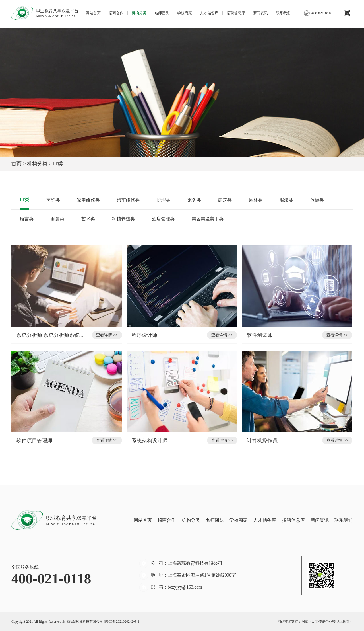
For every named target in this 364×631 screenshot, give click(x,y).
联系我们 (283, 13)
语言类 (27, 219)
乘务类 (194, 200)
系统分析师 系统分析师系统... (50, 335)
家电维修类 (88, 200)
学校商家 (185, 13)
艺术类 (88, 219)
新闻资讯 (260, 13)
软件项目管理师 (35, 441)
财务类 (57, 219)
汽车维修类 (128, 200)
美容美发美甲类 (208, 219)
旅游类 (317, 200)
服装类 (286, 200)
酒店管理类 (163, 219)
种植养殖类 (123, 219)
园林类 (256, 200)
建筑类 (225, 200)
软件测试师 (260, 335)
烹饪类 (53, 200)
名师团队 (162, 13)
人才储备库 (209, 13)
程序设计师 (145, 335)
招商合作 (116, 13)
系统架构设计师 (150, 441)
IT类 (25, 199)
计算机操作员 (263, 441)
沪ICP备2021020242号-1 (122, 622)
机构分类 (139, 13)
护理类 (164, 200)
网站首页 (93, 13)
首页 (16, 164)
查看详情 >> (107, 335)
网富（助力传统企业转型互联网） (327, 622)
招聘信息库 (236, 13)
